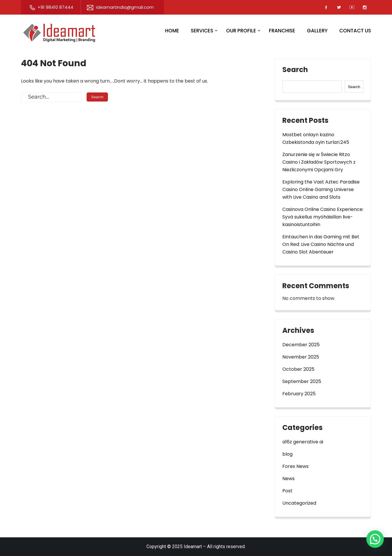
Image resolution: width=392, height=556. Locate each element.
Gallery (317, 31)
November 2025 (301, 357)
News (288, 479)
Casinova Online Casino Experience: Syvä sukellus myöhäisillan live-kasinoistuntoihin (323, 217)
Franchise (282, 31)
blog (287, 454)
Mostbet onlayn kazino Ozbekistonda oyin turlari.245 (316, 138)
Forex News (295, 466)
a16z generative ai (303, 442)
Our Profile (241, 31)
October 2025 (298, 369)
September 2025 (302, 381)
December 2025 (301, 345)
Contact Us (355, 31)
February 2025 (299, 394)
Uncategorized (299, 503)
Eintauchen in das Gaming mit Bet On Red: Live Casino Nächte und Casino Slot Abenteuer (321, 244)
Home (172, 31)
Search (295, 70)
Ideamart (193, 547)
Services (202, 31)
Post (287, 491)
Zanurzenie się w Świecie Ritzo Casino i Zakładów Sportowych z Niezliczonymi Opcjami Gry (319, 162)
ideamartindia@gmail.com (120, 7)
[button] (375, 539)
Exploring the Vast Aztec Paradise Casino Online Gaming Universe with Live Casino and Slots (321, 189)
